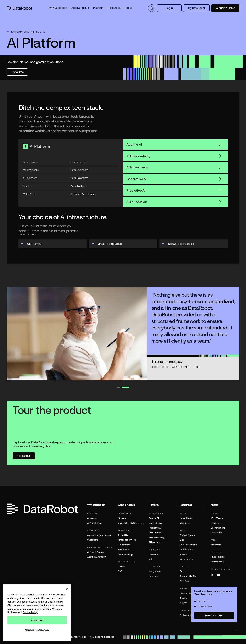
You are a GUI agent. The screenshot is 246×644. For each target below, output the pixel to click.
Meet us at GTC (214, 615)
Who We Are (217, 518)
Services (153, 576)
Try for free (18, 72)
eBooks (183, 554)
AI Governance (174, 167)
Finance (122, 518)
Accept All (37, 620)
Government (124, 545)
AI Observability (174, 156)
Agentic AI (174, 144)
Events (183, 571)
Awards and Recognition (99, 535)
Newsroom (216, 545)
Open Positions (218, 528)
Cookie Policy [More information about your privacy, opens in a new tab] (30, 612)
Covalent (153, 554)
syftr (151, 559)
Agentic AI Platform (97, 557)
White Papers (186, 559)
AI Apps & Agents (95, 552)
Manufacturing (125, 554)
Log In (169, 8)
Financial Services (127, 540)
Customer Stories (188, 545)
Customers (93, 540)
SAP (120, 571)
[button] (58, 8)
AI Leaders (92, 518)
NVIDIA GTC (186, 581)
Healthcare (123, 550)
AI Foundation (174, 202)
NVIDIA (121, 567)
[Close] (67, 589)
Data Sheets (186, 550)
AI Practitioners (95, 523)
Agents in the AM (188, 576)
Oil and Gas (123, 535)
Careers (215, 523)
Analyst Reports (188, 535)
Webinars (184, 523)
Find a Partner (217, 557)
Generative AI (174, 179)
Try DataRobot (196, 8)
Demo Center (186, 518)
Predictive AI (174, 190)
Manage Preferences (37, 630)
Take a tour (24, 456)
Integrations (155, 571)
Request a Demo (225, 8)
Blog (182, 540)
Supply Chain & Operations (131, 523)
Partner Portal (217, 562)
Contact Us (216, 533)
